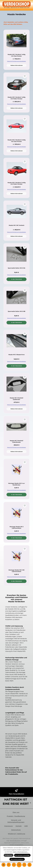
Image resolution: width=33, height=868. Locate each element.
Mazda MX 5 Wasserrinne (16, 355)
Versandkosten (15, 841)
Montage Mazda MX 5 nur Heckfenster (16, 484)
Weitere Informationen (17, 65)
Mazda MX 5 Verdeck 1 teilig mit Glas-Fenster (16, 55)
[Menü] (9, 865)
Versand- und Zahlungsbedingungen (16, 821)
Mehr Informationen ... (21, 852)
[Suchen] (14, 865)
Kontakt (19, 826)
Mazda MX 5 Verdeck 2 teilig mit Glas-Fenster (17, 141)
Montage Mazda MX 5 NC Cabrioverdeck (17, 571)
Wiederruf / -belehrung (16, 834)
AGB (26, 826)
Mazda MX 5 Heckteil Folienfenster (16, 441)
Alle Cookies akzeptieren (17, 859)
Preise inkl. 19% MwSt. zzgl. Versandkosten (16, 61)
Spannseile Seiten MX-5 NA (16, 268)
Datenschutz (16, 830)
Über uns (16, 812)
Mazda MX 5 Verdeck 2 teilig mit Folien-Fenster (17, 183)
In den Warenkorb (16, 279)
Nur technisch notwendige (22, 855)
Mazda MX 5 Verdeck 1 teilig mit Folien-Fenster (16, 98)
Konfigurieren (9, 855)
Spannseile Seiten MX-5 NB (17, 311)
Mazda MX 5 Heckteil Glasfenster (16, 399)
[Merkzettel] (24, 865)
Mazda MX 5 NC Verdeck (17, 225)
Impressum (9, 826)
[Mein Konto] (29, 865)
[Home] (4, 865)
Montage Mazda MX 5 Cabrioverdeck (16, 527)
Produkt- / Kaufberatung (16, 816)
